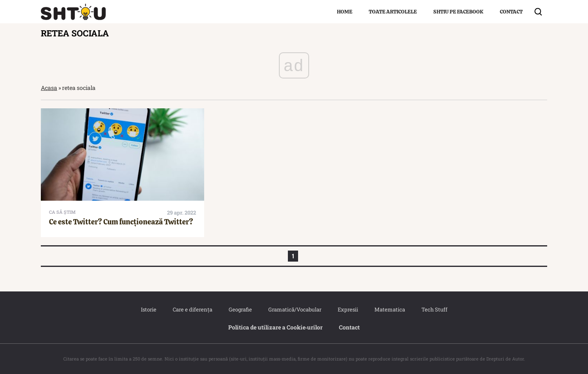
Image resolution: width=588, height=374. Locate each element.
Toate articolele (393, 12)
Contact (511, 12)
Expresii (348, 309)
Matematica (390, 309)
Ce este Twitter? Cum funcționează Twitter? (121, 222)
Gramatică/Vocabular (295, 309)
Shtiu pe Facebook (458, 12)
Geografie (240, 309)
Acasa (49, 88)
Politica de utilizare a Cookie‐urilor (276, 327)
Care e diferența (193, 309)
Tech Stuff (434, 309)
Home (345, 12)
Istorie (149, 309)
